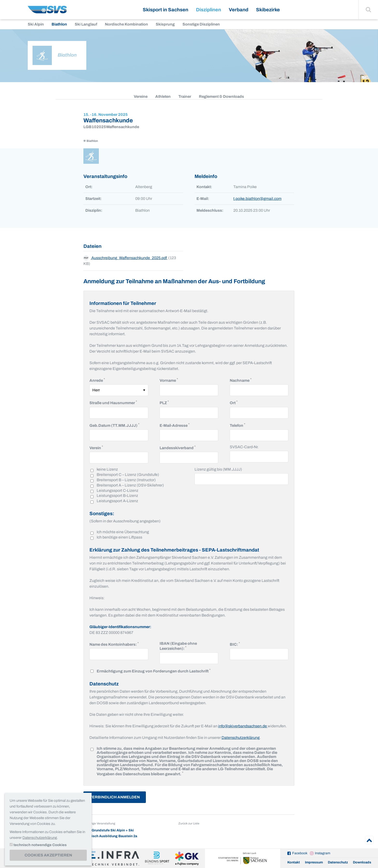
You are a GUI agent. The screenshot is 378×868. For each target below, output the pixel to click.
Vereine (141, 96)
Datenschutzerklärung (241, 738)
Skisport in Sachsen (165, 10)
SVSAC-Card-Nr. (244, 447)
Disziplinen (209, 10)
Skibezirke (268, 10)
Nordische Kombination (126, 24)
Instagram (323, 853)
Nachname (241, 380)
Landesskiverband (178, 447)
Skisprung (165, 24)
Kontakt (294, 862)
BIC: (235, 644)
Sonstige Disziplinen (201, 24)
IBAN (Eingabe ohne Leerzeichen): (181, 646)
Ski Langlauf (86, 24)
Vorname (169, 380)
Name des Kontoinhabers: (114, 644)
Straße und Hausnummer (113, 402)
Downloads (362, 862)
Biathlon (59, 24)
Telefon (237, 425)
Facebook (300, 853)
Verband (239, 10)
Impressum (314, 862)
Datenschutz (338, 862)
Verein (96, 447)
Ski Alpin (36, 24)
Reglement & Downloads (221, 96)
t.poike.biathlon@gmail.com (257, 199)
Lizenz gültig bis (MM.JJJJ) (218, 469)
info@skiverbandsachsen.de (243, 726)
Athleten (163, 96)
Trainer (185, 96)
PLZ (164, 402)
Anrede (97, 380)
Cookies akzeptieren (48, 855)
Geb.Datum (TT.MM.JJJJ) (114, 425)
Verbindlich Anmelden (115, 797)
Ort (234, 402)
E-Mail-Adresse (175, 425)
